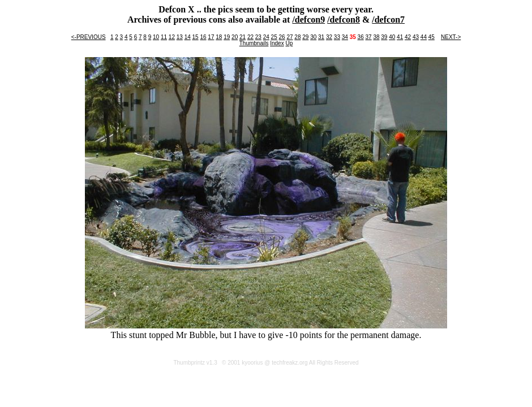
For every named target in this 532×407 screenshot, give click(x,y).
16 (203, 37)
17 (211, 37)
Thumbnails (254, 43)
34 (345, 37)
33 (337, 37)
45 (432, 37)
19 (227, 37)
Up (289, 43)
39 (384, 37)
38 (376, 37)
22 (250, 37)
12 (172, 37)
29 (305, 37)
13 (180, 37)
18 (219, 37)
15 (196, 37)
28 (297, 37)
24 (266, 37)
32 (329, 37)
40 (392, 37)
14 (188, 37)
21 (243, 37)
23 (258, 37)
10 (156, 37)
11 (164, 37)
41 (400, 37)
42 (408, 37)
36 (361, 37)
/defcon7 (388, 20)
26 (282, 37)
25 (274, 37)
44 (424, 37)
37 (368, 37)
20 (235, 37)
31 (321, 37)
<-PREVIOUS (89, 37)
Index (277, 43)
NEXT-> (451, 37)
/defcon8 (344, 20)
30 (313, 37)
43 (416, 37)
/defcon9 (308, 20)
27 (289, 37)
